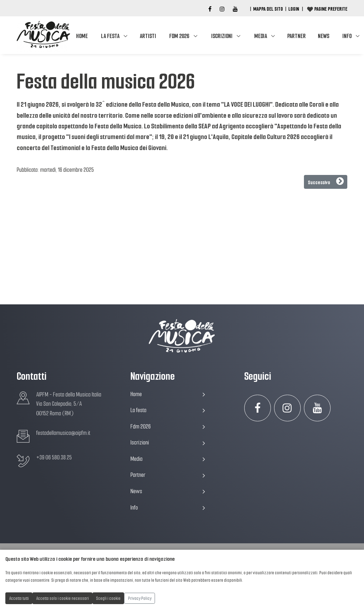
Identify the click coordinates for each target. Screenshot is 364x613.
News (323, 36)
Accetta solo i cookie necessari (63, 598)
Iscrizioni (222, 36)
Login (294, 9)
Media (261, 36)
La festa (110, 36)
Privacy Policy (140, 598)
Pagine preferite (331, 9)
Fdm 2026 (179, 36)
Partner (296, 36)
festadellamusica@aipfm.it (63, 433)
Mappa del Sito (268, 9)
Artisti (148, 36)
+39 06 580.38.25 (54, 457)
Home (82, 36)
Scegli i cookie (108, 598)
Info (168, 508)
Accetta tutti (19, 598)
